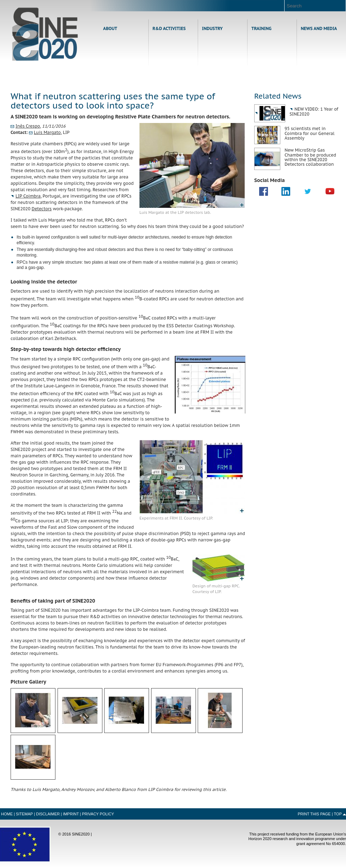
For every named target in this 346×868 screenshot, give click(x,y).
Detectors (42, 209)
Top (338, 814)
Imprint (71, 814)
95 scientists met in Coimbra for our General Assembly (309, 133)
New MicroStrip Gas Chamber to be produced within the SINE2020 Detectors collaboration (310, 157)
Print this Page (314, 814)
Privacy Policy (98, 814)
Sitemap (24, 814)
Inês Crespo (28, 126)
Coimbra (28, 196)
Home (45, 34)
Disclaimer (48, 814)
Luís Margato (47, 132)
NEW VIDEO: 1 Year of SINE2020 (314, 111)
